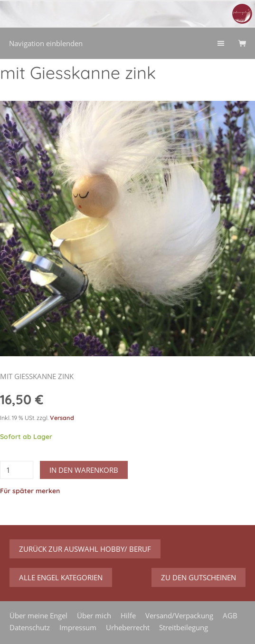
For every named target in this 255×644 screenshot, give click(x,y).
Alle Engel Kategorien (61, 577)
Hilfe (128, 615)
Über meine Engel (38, 615)
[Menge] (17, 470)
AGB (230, 615)
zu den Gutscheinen (198, 577)
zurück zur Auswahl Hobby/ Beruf (85, 549)
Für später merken (30, 491)
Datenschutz (30, 627)
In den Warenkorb (84, 470)
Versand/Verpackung (179, 615)
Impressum (78, 627)
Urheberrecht (128, 627)
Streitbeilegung (184, 627)
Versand (62, 418)
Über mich (94, 615)
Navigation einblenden (46, 43)
